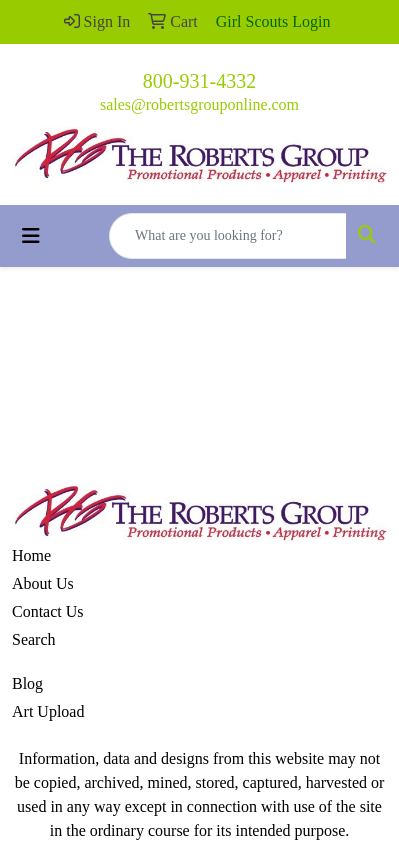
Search (34, 639)
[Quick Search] (228, 236)
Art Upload (48, 711)
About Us (43, 583)
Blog (27, 683)
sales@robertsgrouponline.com (199, 104)
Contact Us (48, 611)
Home (31, 555)
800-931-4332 (199, 81)
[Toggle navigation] (31, 236)
